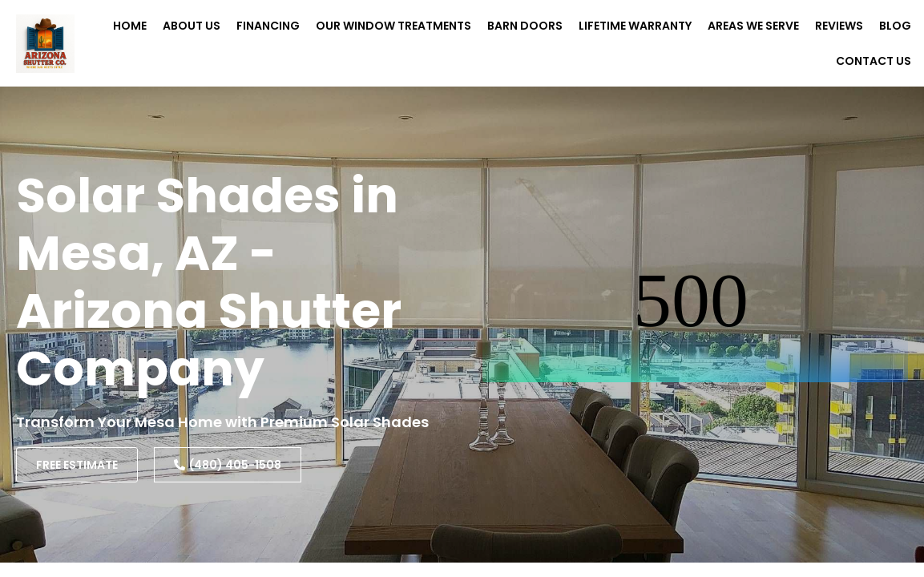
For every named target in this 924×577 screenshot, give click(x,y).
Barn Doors (525, 26)
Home (130, 26)
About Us (192, 26)
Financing (268, 26)
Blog (895, 26)
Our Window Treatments (393, 26)
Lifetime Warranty (635, 26)
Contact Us (874, 61)
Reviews (839, 26)
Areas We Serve (753, 26)
